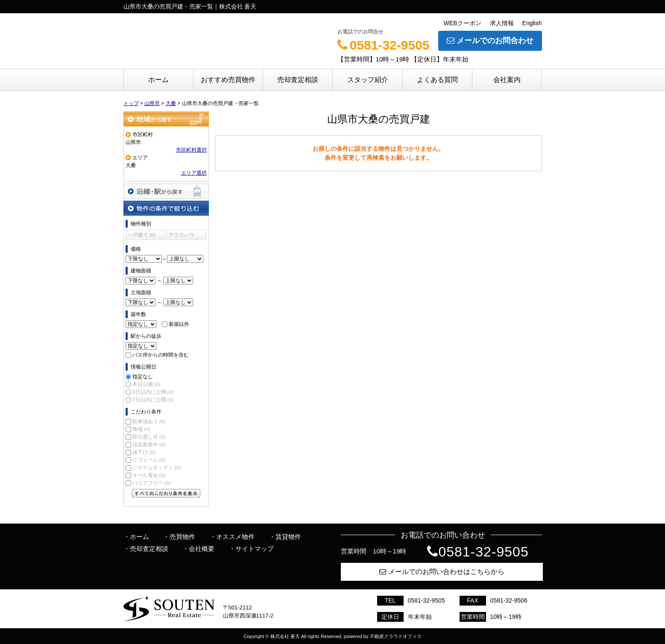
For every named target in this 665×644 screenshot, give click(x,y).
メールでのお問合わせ (490, 41)
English (532, 23)
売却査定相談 (298, 80)
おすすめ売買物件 (228, 80)
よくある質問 (437, 80)
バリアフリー (151, 483)
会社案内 (507, 80)
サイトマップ (255, 549)
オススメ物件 (235, 537)
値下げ (144, 452)
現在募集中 (149, 445)
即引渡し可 (149, 437)
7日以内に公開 (153, 400)
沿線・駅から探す (166, 191)
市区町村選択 (191, 150)
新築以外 (179, 324)
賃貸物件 (288, 537)
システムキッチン (157, 468)
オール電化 (149, 475)
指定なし (143, 377)
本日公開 (146, 384)
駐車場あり (149, 422)
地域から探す (166, 119)
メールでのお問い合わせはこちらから (442, 572)
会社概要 (202, 549)
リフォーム (149, 460)
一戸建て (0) (142, 235)
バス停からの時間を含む (161, 355)
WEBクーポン (463, 23)
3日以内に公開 (153, 392)
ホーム (158, 80)
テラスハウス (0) (182, 236)
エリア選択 (194, 173)
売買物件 (182, 537)
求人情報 (502, 23)
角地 (141, 429)
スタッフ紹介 (368, 80)
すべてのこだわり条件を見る (166, 493)
